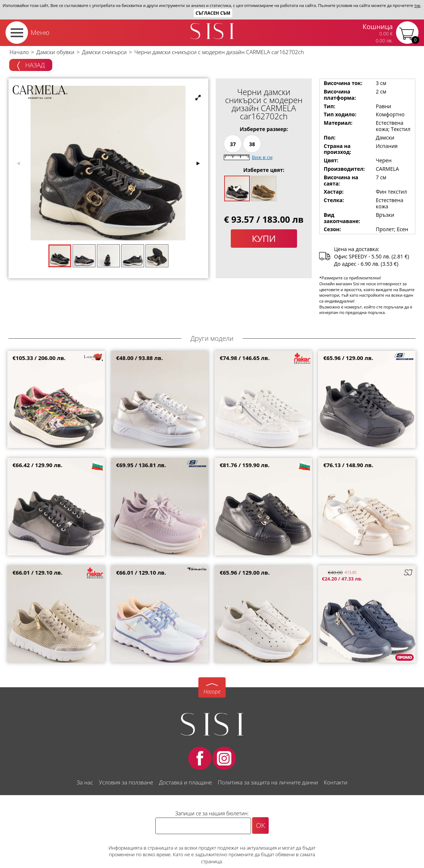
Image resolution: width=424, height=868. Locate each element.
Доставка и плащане (185, 782)
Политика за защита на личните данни (268, 782)
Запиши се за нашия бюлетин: (212, 813)
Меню (40, 32)
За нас (85, 782)
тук (417, 5)
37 (233, 144)
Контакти (336, 782)
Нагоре (212, 691)
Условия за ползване (126, 782)
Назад (31, 66)
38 (252, 144)
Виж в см (262, 157)
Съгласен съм (213, 13)
